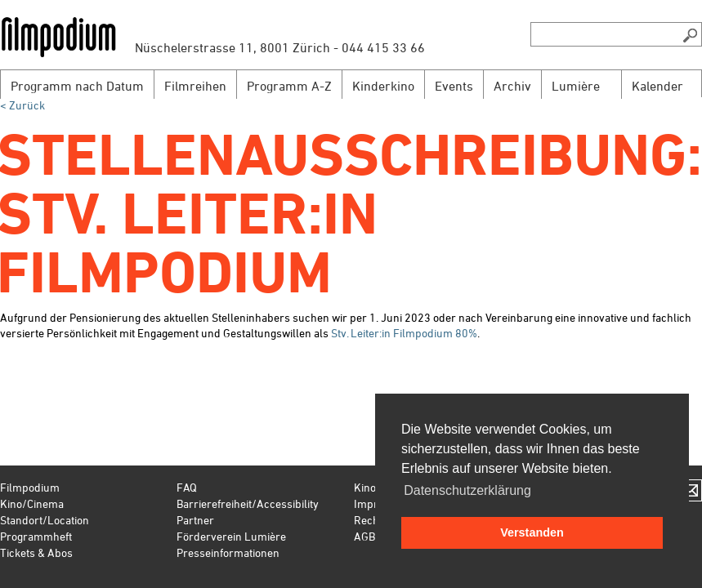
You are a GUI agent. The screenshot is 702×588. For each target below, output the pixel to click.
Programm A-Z (289, 86)
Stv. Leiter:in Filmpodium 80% (404, 333)
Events (454, 86)
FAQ (187, 487)
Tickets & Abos (36, 552)
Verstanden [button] (532, 532)
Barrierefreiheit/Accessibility (248, 503)
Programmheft (36, 536)
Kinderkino (383, 86)
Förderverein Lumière (231, 536)
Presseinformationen (228, 552)
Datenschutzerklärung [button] (467, 490)
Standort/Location (45, 520)
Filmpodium (30, 487)
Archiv (512, 86)
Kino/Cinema (32, 503)
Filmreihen (195, 86)
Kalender (657, 86)
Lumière (576, 86)
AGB (364, 536)
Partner (195, 520)
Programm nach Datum (77, 86)
